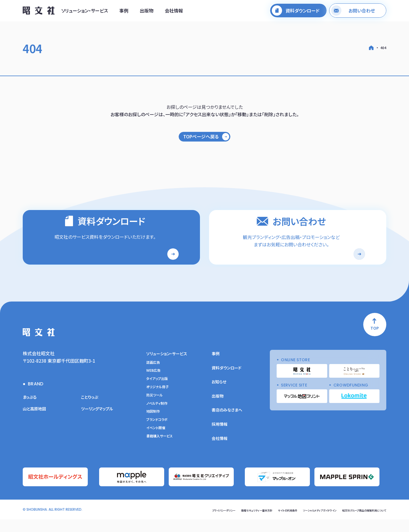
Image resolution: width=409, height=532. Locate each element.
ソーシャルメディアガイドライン (299, 522)
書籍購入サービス (159, 450)
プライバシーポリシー (177, 522)
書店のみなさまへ (227, 425)
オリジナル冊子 (157, 401)
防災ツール (155, 410)
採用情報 (220, 439)
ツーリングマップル (99, 423)
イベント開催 (156, 442)
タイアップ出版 (157, 393)
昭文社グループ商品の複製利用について (357, 522)
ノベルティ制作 (157, 418)
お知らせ (219, 396)
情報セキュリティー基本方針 (219, 522)
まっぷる (31, 411)
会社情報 (174, 12)
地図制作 (153, 426)
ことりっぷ (91, 411)
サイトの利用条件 (258, 522)
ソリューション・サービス (85, 12)
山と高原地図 (36, 423)
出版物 (147, 12)
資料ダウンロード (227, 382)
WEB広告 (153, 385)
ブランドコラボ (157, 434)
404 (383, 48)
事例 (124, 12)
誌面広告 (153, 377)
